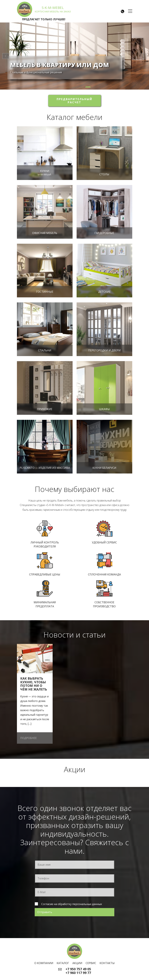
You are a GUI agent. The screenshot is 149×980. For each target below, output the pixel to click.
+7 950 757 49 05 (78, 969)
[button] (61, 87)
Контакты (107, 963)
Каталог (63, 963)
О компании (44, 963)
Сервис (91, 963)
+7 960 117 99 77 (78, 973)
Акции (77, 963)
